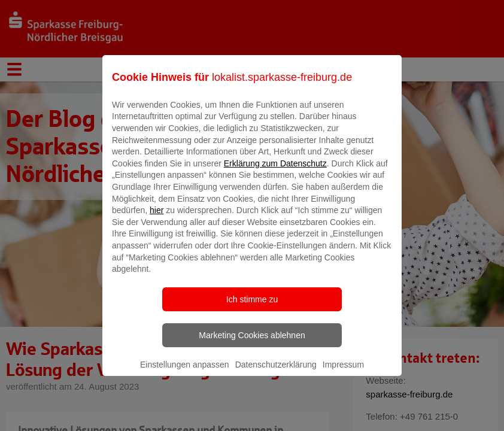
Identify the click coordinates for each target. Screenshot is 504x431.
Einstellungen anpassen (185, 373)
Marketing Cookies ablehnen (252, 344)
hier (157, 219)
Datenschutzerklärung (276, 373)
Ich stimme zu (252, 308)
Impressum (343, 373)
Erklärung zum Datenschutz (275, 172)
